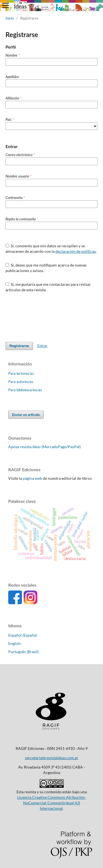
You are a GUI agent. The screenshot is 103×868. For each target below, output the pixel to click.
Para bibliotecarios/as (25, 390)
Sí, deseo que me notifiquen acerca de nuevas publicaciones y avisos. (46, 268)
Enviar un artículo (26, 415)
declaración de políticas (76, 251)
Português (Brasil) (23, 652)
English (14, 643)
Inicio (10, 18)
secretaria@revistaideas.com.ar (52, 758)
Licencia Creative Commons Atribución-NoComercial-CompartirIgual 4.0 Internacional (52, 803)
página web (32, 478)
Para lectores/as (21, 373)
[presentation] (47, 317)
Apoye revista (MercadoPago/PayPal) (44, 447)
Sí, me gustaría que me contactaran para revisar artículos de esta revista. (48, 287)
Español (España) (23, 635)
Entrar (42, 346)
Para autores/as (21, 382)
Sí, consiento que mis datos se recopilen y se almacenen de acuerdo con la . (51, 249)
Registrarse (19, 346)
